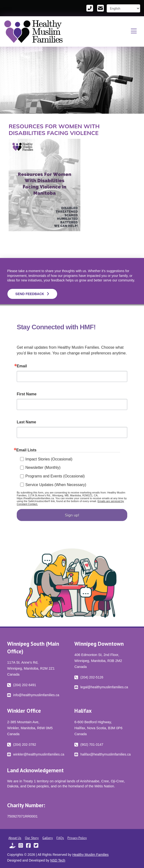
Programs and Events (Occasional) (55, 476)
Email (22, 366)
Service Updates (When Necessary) (56, 485)
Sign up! (72, 515)
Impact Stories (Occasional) (49, 459)
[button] (134, 31)
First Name (27, 394)
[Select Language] (123, 8)
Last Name (26, 422)
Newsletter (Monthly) (43, 468)
